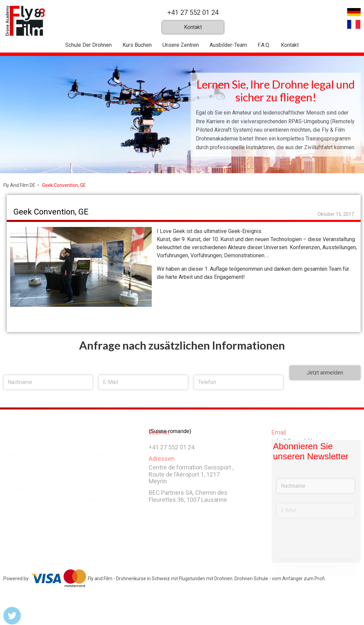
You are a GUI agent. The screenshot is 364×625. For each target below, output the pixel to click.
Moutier (98, 487)
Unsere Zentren (181, 45)
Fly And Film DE (19, 185)
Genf (94, 441)
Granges (99, 475)
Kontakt (290, 45)
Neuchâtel (102, 498)
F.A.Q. (264, 45)
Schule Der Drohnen (88, 45)
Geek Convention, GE (64, 185)
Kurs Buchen (137, 45)
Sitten (96, 464)
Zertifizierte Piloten (29, 441)
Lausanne (101, 453)
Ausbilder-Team (228, 45)
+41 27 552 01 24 (193, 13)
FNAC (11, 464)
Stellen (13, 453)
